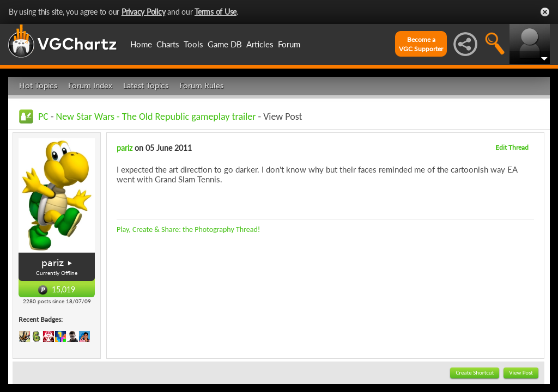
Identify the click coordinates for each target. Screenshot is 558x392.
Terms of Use (216, 12)
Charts (168, 44)
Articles (260, 44)
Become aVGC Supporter (421, 44)
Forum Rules (201, 86)
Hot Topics (38, 86)
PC (43, 117)
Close (545, 12)
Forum (289, 44)
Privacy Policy (144, 12)
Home (141, 44)
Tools (193, 44)
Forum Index (90, 86)
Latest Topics (146, 86)
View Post (521, 373)
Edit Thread (512, 147)
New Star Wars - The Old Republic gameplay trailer (156, 117)
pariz (53, 263)
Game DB (225, 44)
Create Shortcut (475, 373)
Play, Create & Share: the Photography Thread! (188, 229)
